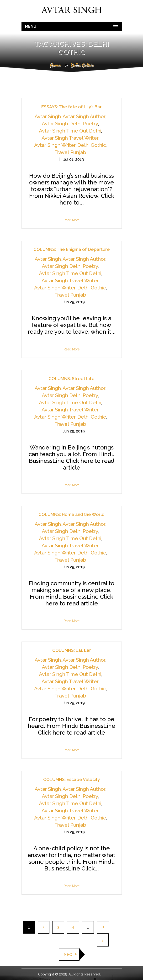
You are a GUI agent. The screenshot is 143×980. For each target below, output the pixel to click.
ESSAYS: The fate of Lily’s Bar (71, 107)
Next (70, 954)
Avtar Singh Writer (55, 145)
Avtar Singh (48, 116)
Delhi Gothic (92, 145)
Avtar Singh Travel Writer (70, 138)
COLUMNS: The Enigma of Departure (72, 249)
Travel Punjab (70, 152)
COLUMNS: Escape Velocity (71, 779)
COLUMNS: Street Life (71, 379)
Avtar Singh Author (84, 116)
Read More (72, 220)
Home (55, 65)
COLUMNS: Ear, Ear (72, 650)
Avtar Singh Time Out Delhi (70, 131)
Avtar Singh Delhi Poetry (70, 124)
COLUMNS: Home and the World (71, 514)
